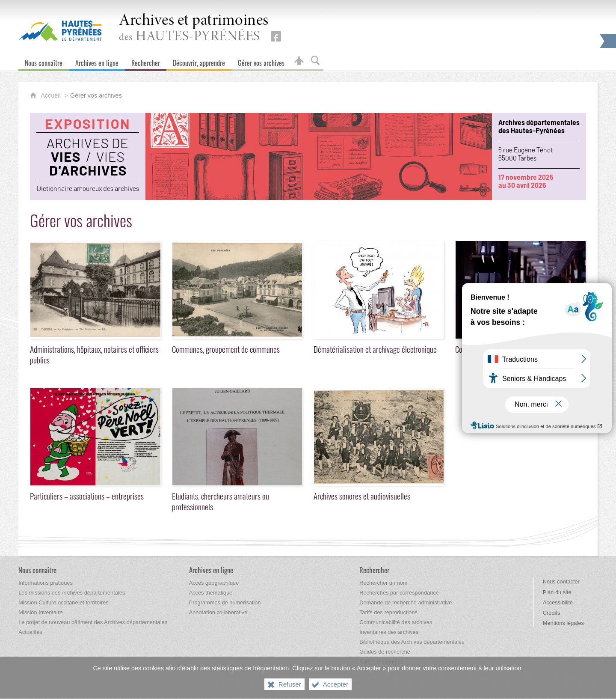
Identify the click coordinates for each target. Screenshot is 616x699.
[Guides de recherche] (385, 652)
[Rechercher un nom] (383, 583)
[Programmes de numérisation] (225, 602)
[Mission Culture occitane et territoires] (64, 602)
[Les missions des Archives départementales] (72, 593)
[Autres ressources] (381, 662)
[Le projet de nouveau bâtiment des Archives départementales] (93, 622)
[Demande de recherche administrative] (406, 602)
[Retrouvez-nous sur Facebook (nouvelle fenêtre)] (276, 36)
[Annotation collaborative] (218, 612)
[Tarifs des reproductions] (388, 612)
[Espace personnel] (299, 61)
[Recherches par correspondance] (399, 593)
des (194, 28)
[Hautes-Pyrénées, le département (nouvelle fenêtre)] (60, 30)
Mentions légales (563, 623)
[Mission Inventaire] (40, 612)
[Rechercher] (146, 61)
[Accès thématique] (211, 593)
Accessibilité (558, 602)
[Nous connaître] (44, 61)
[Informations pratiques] (46, 583)
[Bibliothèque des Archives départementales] (412, 642)
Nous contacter (561, 582)
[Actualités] (30, 632)
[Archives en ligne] (97, 61)
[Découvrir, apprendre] (199, 61)
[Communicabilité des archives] (396, 622)
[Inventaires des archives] (389, 632)
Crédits (552, 613)
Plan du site (557, 592)
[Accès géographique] (214, 583)
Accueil (51, 95)
